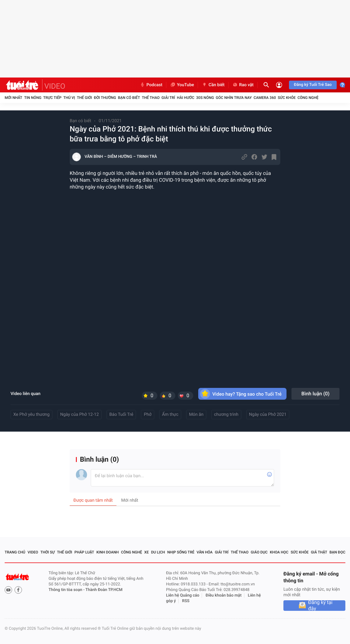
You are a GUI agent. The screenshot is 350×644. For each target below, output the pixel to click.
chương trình (226, 415)
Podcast (151, 85)
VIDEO (55, 86)
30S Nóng (205, 98)
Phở (148, 415)
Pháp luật (84, 552)
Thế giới (84, 98)
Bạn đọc (337, 552)
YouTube (182, 85)
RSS (186, 601)
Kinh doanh (107, 552)
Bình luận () (315, 394)
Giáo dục (259, 552)
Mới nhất (13, 98)
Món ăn (196, 415)
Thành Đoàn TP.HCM (104, 590)
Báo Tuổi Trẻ (121, 415)
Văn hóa (205, 552)
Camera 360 (265, 98)
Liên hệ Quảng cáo (183, 595)
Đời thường (105, 98)
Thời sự (47, 552)
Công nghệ (308, 98)
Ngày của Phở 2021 (268, 415)
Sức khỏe (287, 98)
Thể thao (151, 98)
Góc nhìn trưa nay (234, 98)
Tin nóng (33, 98)
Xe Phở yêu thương (31, 415)
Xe (147, 552)
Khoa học (279, 552)
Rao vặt (243, 85)
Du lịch (158, 552)
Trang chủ (15, 552)
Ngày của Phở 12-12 (79, 415)
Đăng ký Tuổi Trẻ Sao (313, 85)
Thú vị (69, 98)
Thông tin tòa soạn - (67, 590)
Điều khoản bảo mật (224, 595)
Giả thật (319, 552)
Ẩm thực (170, 415)
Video (33, 552)
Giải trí (168, 98)
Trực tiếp (52, 98)
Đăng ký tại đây (320, 606)
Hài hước (186, 98)
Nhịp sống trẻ (181, 552)
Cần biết (213, 85)
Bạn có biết (129, 98)
